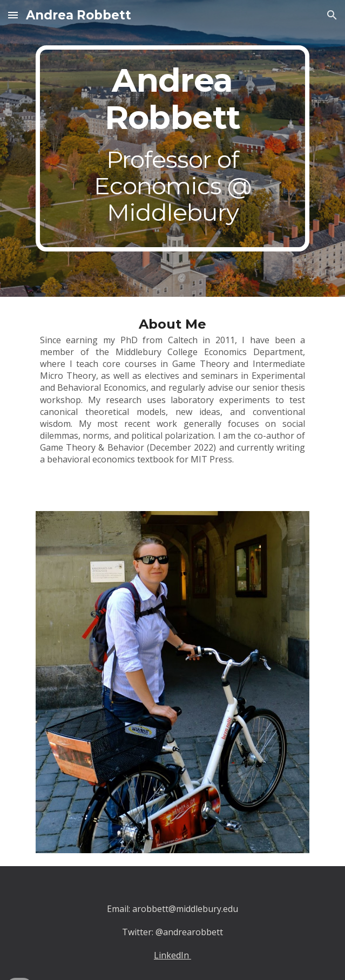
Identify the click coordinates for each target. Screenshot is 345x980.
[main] (172, 148)
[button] (13, 15)
